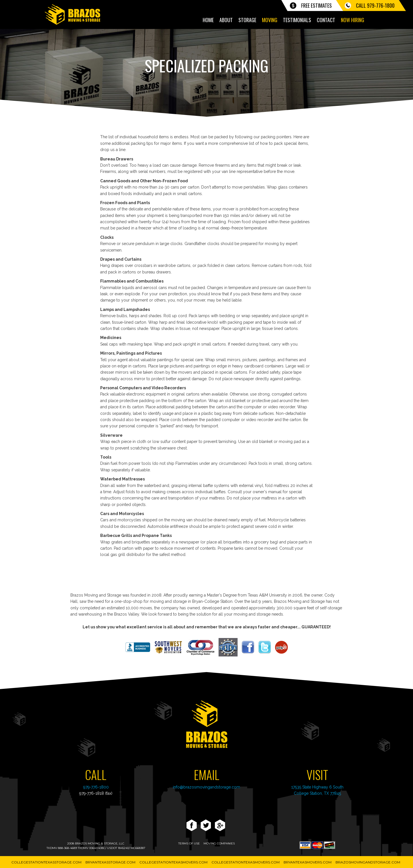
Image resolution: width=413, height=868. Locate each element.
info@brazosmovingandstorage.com (206, 787)
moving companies (219, 843)
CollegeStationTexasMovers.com (173, 862)
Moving (270, 20)
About (226, 20)
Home (208, 20)
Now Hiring (353, 20)
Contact (326, 20)
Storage (247, 20)
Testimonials (297, 20)
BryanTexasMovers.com (308, 862)
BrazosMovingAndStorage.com (368, 862)
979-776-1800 (96, 787)
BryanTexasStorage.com (110, 862)
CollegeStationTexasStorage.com (46, 862)
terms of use (189, 843)
